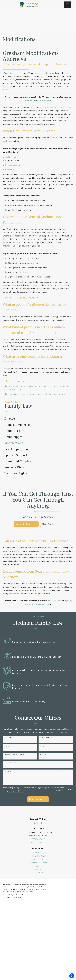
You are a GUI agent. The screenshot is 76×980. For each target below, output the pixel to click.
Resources (38, 866)
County (43, 754)
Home (38, 853)
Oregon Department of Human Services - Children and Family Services (39, 394)
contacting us (29, 100)
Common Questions (38, 863)
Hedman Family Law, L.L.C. (56, 107)
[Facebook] (42, 823)
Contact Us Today (26, 524)
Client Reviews (51, 524)
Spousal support (13, 165)
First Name (9, 738)
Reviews (38, 870)
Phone (7, 746)
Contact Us (38, 873)
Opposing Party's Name (14, 754)
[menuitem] (36, 419)
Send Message (38, 799)
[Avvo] (34, 823)
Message (8, 771)
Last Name (45, 738)
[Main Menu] (67, 5)
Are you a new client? (13, 763)
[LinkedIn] (38, 823)
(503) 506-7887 (61, 732)
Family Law (38, 859)
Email (43, 746)
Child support (11, 170)
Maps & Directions (38, 842)
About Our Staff (38, 856)
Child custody (11, 157)
